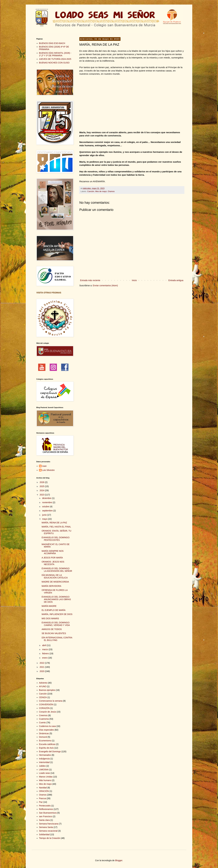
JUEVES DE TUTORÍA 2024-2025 (55, 59)
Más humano (45, 780)
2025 (42, 486)
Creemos (43, 715)
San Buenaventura (48, 813)
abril (44, 645)
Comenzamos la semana (51, 701)
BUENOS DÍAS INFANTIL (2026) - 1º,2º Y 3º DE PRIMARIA (55, 54)
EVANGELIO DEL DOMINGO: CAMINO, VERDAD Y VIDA (56, 624)
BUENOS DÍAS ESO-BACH (52, 43)
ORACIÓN (44, 791)
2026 (42, 482)
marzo (45, 649)
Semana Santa (46, 827)
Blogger (119, 860)
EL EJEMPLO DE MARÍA (54, 610)
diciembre (47, 498)
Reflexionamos (46, 809)
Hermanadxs (45, 755)
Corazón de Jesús (48, 712)
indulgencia (44, 759)
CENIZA (43, 697)
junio (45, 515)
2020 (42, 671)
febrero (46, 654)
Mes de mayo (101, 191)
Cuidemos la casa (47, 726)
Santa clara (44, 820)
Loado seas (45, 773)
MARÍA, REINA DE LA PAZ (54, 523)
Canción (91, 191)
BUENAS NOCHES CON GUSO (54, 63)
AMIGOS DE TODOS (52, 629)
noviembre (47, 502)
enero (45, 658)
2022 (42, 663)
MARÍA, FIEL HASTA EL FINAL (56, 527)
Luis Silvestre (48, 470)
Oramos (111, 191)
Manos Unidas (46, 777)
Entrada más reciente (90, 280)
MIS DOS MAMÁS (50, 618)
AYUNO (43, 686)
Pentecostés (45, 806)
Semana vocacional (48, 831)
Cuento (42, 723)
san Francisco (46, 816)
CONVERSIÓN (46, 704)
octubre (46, 507)
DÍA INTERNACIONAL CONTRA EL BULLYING (57, 639)
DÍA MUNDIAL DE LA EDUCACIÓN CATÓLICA (55, 576)
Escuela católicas (47, 744)
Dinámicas (44, 733)
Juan (44, 466)
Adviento (43, 683)
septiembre (48, 511)
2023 (42, 495)
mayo (45, 519)
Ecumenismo (45, 741)
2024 (42, 490)
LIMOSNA (44, 770)
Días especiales (47, 730)
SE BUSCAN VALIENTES (54, 633)
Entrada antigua (176, 280)
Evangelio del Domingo (50, 751)
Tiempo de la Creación (50, 838)
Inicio (134, 280)
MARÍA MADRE (49, 606)
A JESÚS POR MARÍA (52, 558)
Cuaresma (44, 719)
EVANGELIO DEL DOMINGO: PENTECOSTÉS (56, 539)
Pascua (43, 798)
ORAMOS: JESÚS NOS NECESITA (53, 563)
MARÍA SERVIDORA (51, 586)
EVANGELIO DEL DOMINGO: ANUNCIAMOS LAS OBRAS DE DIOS (56, 599)
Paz (41, 802)
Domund (43, 737)
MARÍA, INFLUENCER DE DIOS (57, 614)
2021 (42, 667)
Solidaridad (44, 834)
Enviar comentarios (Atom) (105, 285)
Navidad (43, 788)
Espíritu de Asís (46, 748)
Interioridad (44, 762)
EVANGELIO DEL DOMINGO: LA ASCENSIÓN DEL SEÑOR (57, 570)
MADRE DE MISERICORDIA (55, 582)
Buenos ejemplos (47, 690)
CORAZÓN (44, 708)
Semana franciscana (49, 824)
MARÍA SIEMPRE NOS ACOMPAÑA (53, 552)
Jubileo (42, 766)
